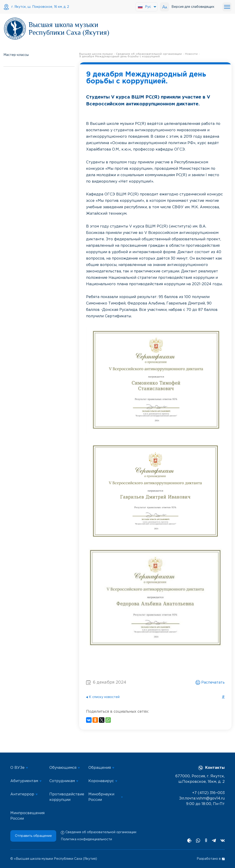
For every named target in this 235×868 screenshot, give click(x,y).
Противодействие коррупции (67, 797)
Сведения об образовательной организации (149, 54)
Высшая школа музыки (96, 54)
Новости (191, 54)
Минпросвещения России (27, 816)
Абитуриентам (26, 781)
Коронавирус (103, 781)
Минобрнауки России (106, 797)
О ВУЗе (19, 768)
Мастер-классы (16, 55)
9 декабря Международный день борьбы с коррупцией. (120, 56)
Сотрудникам (64, 781)
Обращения (101, 768)
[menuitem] (147, 7)
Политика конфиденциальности (86, 839)
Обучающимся (65, 768)
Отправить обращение (33, 836)
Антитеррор (24, 794)
